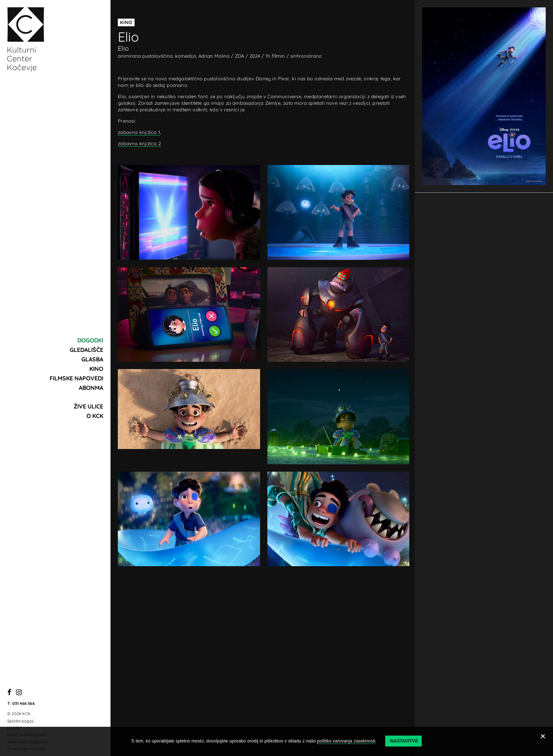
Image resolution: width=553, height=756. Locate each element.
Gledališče (86, 350)
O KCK (95, 416)
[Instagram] (19, 693)
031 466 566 (24, 703)
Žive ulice (88, 406)
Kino (96, 369)
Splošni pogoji (20, 721)
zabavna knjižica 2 (139, 143)
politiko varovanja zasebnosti (346, 741)
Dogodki (90, 340)
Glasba (92, 359)
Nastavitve (404, 741)
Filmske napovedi (76, 378)
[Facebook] (9, 693)
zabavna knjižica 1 (139, 132)
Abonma (91, 388)
